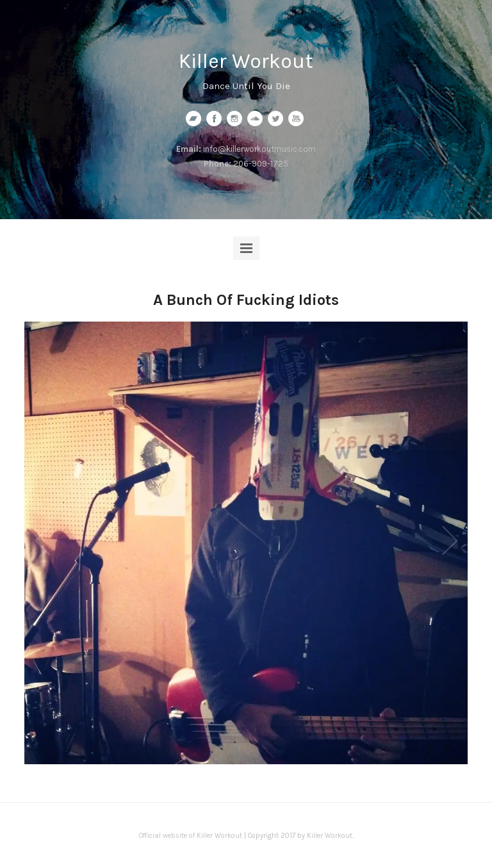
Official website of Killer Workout (191, 836)
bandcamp (193, 119)
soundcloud (255, 119)
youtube (296, 119)
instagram (234, 119)
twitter (275, 119)
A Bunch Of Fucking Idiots (246, 300)
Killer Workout (246, 61)
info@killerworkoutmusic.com (259, 149)
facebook (214, 119)
